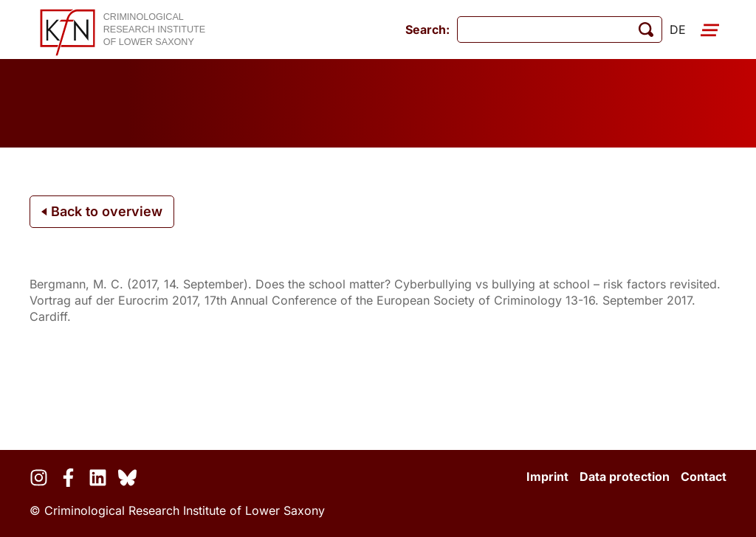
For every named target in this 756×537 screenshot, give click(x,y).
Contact (704, 477)
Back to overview (102, 211)
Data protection (625, 477)
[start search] (646, 30)
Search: (427, 30)
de (678, 30)
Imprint (547, 477)
